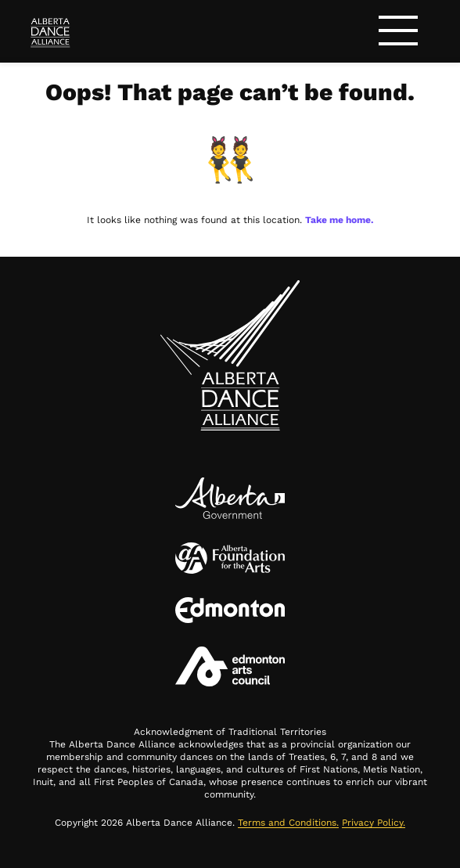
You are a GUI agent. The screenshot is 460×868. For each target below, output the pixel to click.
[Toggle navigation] (398, 33)
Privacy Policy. (374, 823)
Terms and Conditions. (288, 823)
